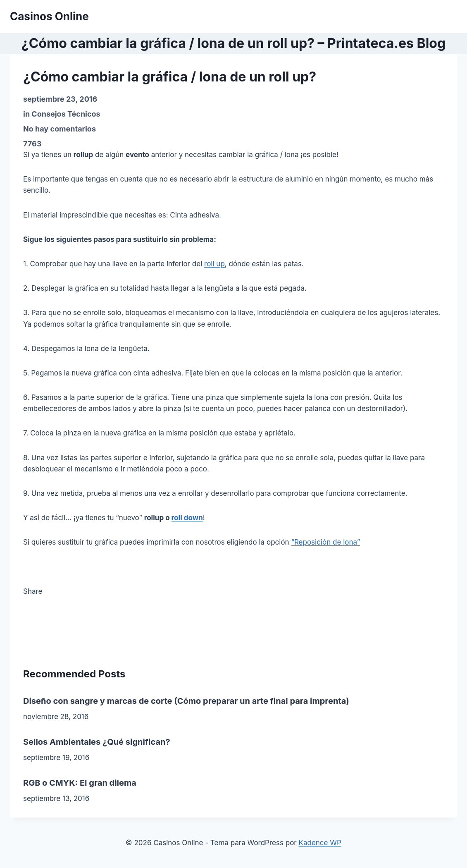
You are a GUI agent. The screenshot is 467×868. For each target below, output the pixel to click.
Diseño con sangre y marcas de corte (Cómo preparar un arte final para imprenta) (186, 701)
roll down (187, 518)
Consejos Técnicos (66, 114)
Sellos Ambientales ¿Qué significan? (97, 742)
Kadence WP (320, 843)
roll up (214, 264)
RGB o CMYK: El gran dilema (80, 783)
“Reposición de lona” (325, 542)
